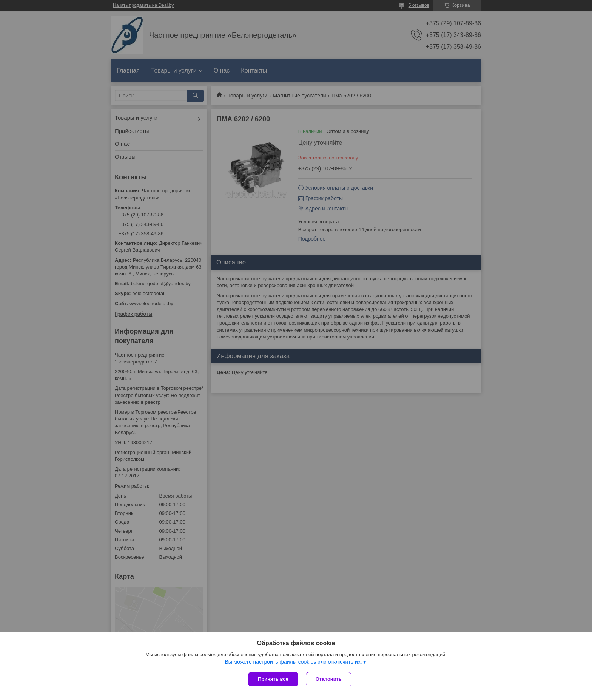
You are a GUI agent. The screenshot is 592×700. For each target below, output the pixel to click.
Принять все (273, 679)
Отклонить (329, 679)
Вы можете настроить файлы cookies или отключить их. (293, 662)
